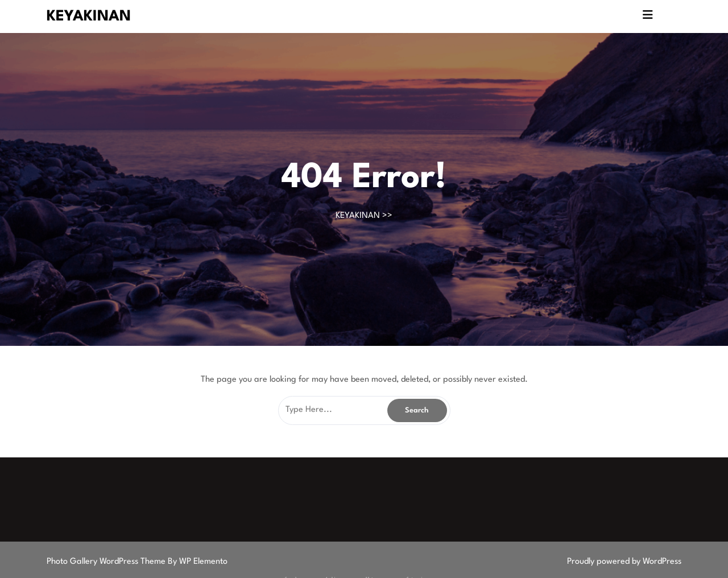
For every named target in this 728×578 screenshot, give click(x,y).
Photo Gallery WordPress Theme (107, 562)
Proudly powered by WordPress (624, 562)
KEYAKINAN (89, 16)
